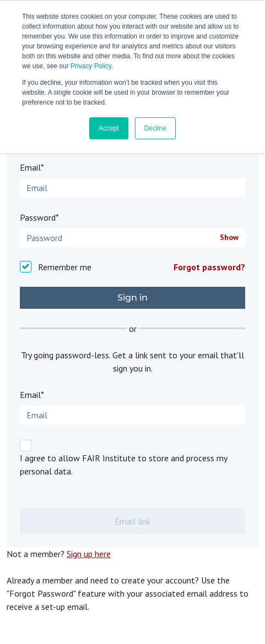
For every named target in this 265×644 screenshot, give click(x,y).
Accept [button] (109, 128)
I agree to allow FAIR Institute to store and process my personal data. (123, 465)
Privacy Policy (91, 66)
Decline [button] (155, 128)
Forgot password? (209, 267)
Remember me (65, 267)
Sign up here (89, 554)
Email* (32, 167)
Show (229, 238)
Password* (39, 217)
